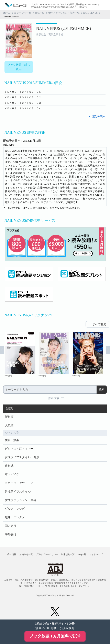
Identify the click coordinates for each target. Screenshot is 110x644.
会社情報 (12, 554)
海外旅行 (11, 534)
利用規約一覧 (68, 554)
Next (108, 350)
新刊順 (9, 417)
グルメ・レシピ (15, 509)
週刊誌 (9, 466)
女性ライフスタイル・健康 (22, 457)
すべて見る (99, 324)
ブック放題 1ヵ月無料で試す (55, 636)
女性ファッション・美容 (21, 500)
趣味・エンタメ (15, 517)
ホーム (7, 13)
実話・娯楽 (12, 440)
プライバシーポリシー (47, 554)
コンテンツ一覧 (23, 13)
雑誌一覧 (40, 13)
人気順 (9, 425)
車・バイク (12, 474)
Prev (2, 350)
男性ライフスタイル (18, 492)
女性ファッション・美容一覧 (64, 13)
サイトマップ (96, 554)
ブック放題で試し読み (19, 67)
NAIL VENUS (90, 13)
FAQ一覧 (82, 554)
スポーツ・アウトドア (19, 483)
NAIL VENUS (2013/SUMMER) (64, 28)
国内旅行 (11, 526)
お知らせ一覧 (26, 554)
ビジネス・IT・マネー (19, 449)
